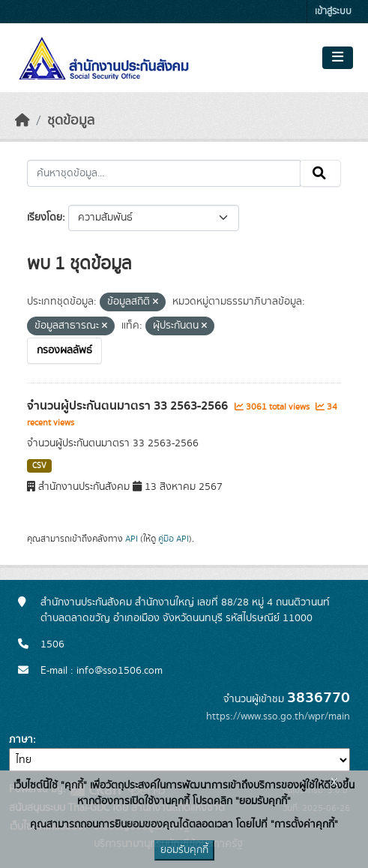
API (132, 539)
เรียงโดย (45, 218)
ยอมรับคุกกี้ (184, 850)
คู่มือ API (174, 539)
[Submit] (320, 173)
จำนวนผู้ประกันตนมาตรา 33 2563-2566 (129, 406)
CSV (39, 466)
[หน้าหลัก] (22, 121)
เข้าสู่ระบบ (333, 12)
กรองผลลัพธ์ (64, 350)
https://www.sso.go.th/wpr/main (278, 716)
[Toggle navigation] (338, 58)
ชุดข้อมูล (71, 121)
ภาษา (21, 740)
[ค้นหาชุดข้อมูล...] (164, 173)
